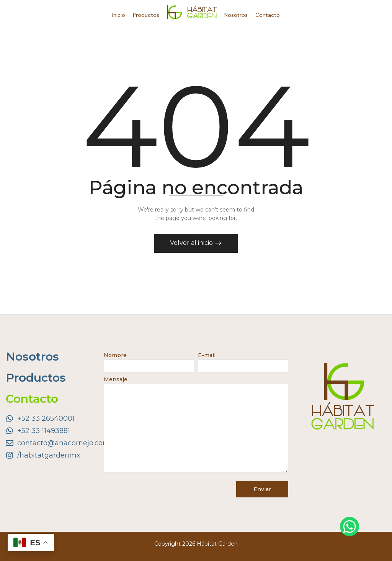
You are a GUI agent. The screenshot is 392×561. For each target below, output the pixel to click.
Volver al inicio (192, 243)
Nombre (149, 361)
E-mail (243, 361)
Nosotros (32, 357)
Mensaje (196, 425)
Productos (36, 378)
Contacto (32, 399)
